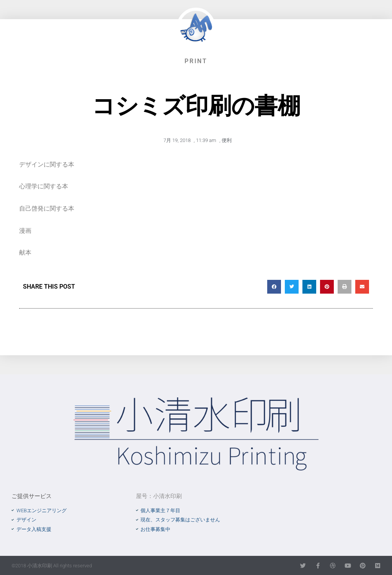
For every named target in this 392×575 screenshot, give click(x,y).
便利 (227, 140)
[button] (274, 287)
